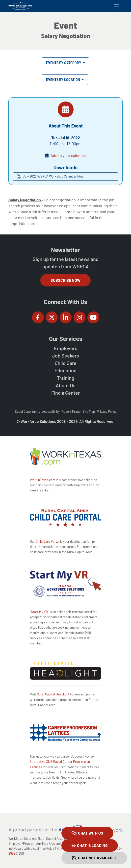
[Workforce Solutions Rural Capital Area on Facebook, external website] (38, 317)
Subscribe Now (65, 280)
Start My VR (39, 612)
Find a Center (65, 393)
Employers (66, 348)
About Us (66, 385)
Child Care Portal (48, 541)
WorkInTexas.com (43, 480)
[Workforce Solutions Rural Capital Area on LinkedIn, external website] (66, 317)
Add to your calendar (68, 155)
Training (66, 378)
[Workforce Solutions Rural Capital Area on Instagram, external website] (79, 317)
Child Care (66, 363)
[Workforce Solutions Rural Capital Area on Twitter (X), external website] (52, 317)
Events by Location (63, 80)
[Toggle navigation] (117, 6)
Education (65, 370)
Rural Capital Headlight (53, 694)
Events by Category (64, 63)
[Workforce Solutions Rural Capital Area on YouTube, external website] (93, 317)
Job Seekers (65, 356)
